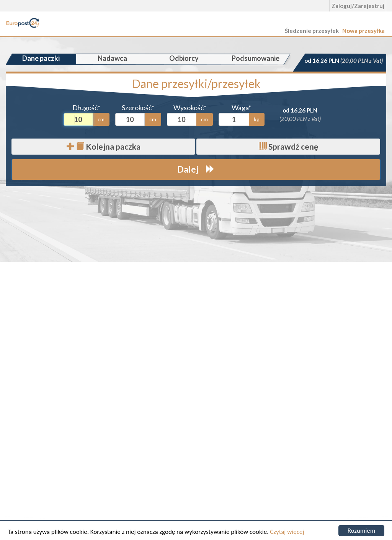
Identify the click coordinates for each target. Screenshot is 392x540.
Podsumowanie (256, 58)
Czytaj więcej (287, 532)
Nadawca (112, 58)
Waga (241, 108)
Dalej (196, 169)
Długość (86, 108)
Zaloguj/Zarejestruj (358, 6)
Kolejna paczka (104, 146)
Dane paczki (41, 58)
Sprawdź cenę (288, 146)
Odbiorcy (184, 58)
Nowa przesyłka (363, 31)
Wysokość (190, 108)
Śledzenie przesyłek (312, 31)
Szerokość (138, 108)
